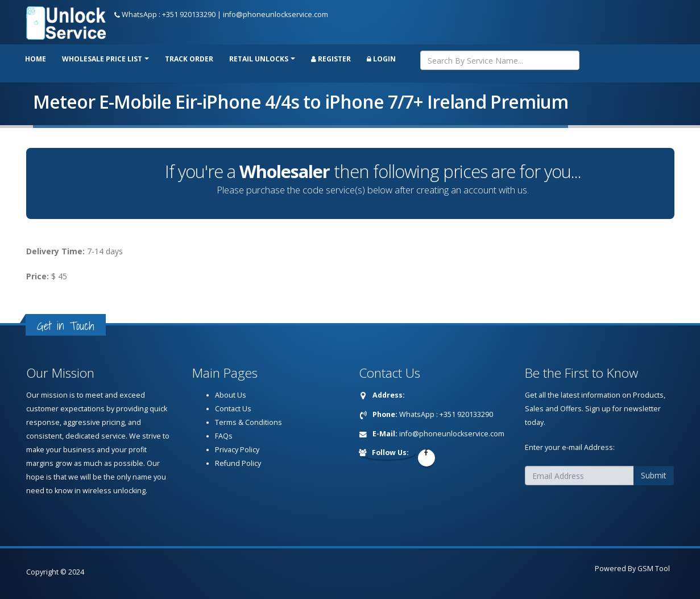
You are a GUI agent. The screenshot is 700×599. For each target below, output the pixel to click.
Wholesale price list (102, 59)
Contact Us (233, 409)
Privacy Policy (237, 450)
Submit (654, 475)
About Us (231, 395)
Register (331, 59)
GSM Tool (654, 569)
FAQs (224, 436)
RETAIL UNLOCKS (259, 59)
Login (381, 59)
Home (36, 59)
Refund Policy (238, 463)
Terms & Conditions (248, 422)
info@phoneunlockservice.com (276, 15)
